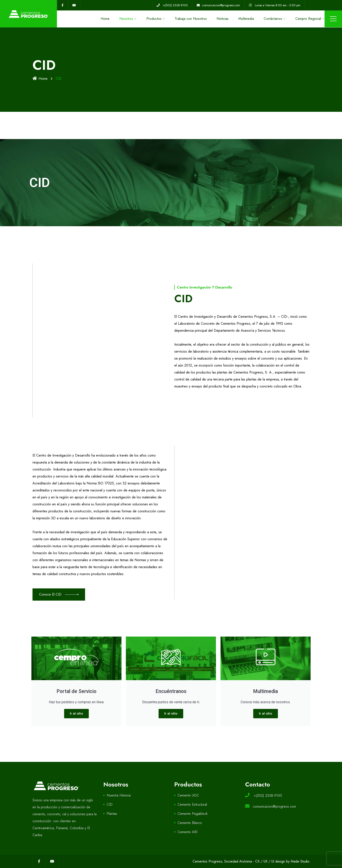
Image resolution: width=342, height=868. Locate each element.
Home (105, 19)
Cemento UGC (188, 795)
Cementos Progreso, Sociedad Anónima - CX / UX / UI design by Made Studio (251, 861)
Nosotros (126, 19)
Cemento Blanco (190, 823)
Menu (333, 19)
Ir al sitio (76, 713)
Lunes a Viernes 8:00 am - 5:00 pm (278, 5)
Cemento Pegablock (193, 814)
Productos (154, 19)
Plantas (112, 814)
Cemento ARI (187, 832)
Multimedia (246, 19)
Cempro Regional (308, 19)
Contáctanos (273, 19)
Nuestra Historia (119, 795)
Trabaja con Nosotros (191, 19)
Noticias (223, 19)
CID (110, 804)
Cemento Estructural (192, 804)
